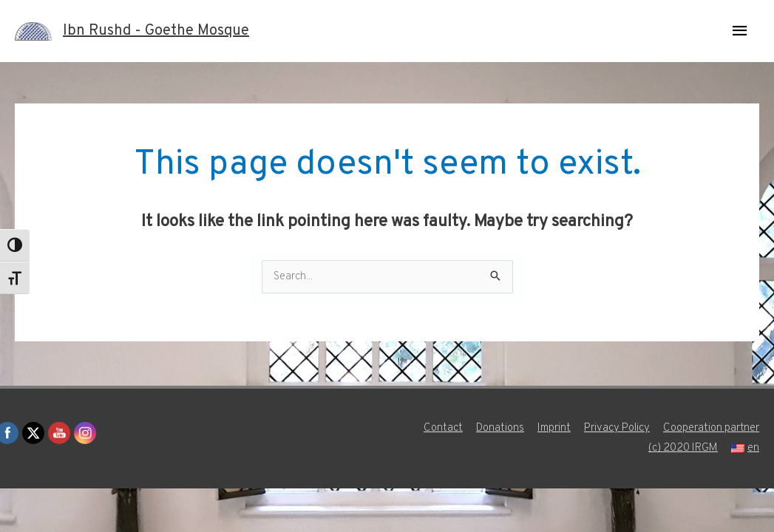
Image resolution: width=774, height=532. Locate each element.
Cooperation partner (711, 428)
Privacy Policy (617, 428)
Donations (500, 428)
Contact (443, 428)
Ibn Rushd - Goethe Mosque (156, 31)
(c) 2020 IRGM (683, 448)
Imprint (554, 428)
